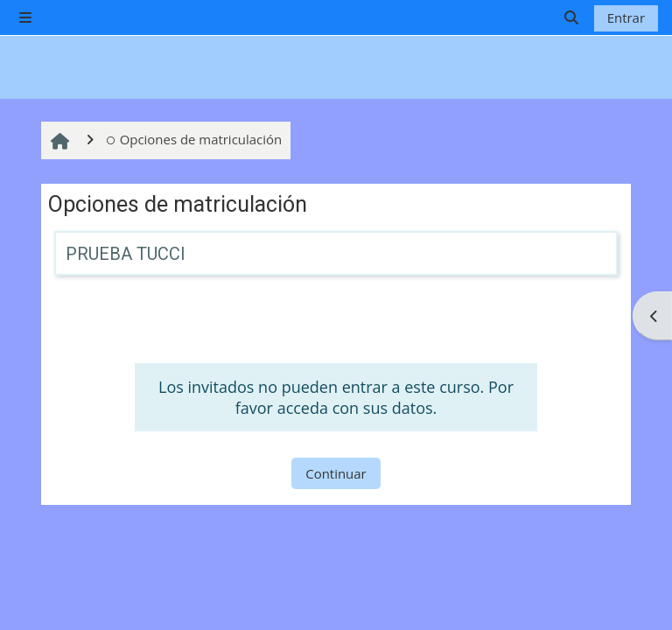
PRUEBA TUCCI (126, 254)
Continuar (336, 473)
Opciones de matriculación (194, 139)
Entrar (626, 17)
